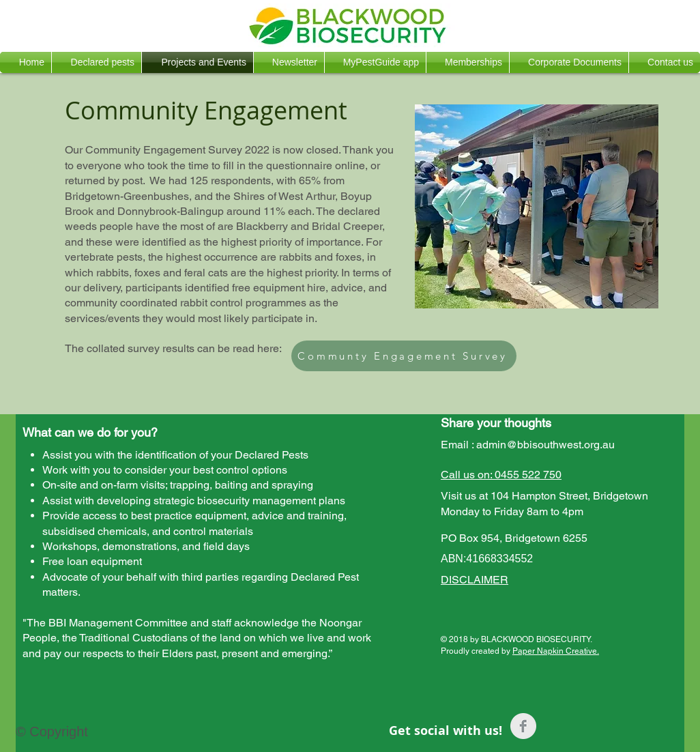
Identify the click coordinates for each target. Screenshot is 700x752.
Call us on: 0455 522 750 (501, 475)
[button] (97, 62)
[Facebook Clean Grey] (523, 726)
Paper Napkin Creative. (556, 651)
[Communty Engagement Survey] (404, 356)
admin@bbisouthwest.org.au (545, 445)
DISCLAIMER (475, 580)
